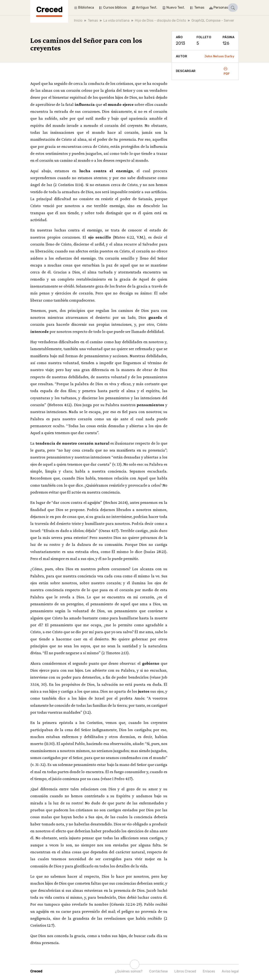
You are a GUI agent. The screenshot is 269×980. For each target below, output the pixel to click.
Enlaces (209, 971)
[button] (233, 8)
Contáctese (158, 971)
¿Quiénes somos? (129, 971)
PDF (227, 71)
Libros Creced (185, 971)
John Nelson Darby (219, 56)
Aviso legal (230, 971)
